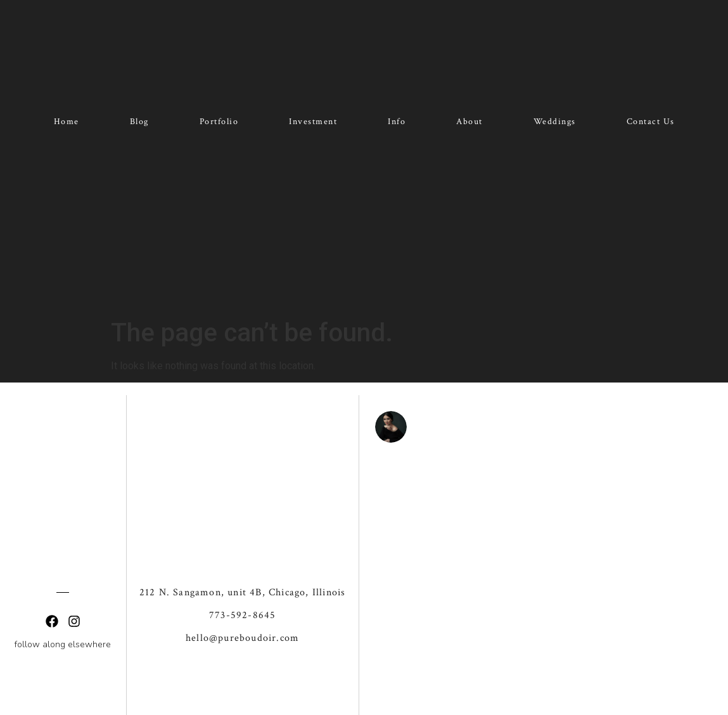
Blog (139, 122)
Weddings (555, 122)
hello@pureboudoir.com (242, 578)
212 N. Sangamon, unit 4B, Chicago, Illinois (243, 532)
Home (67, 122)
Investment (313, 122)
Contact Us (651, 122)
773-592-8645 (242, 555)
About (469, 122)
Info (397, 122)
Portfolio (219, 122)
